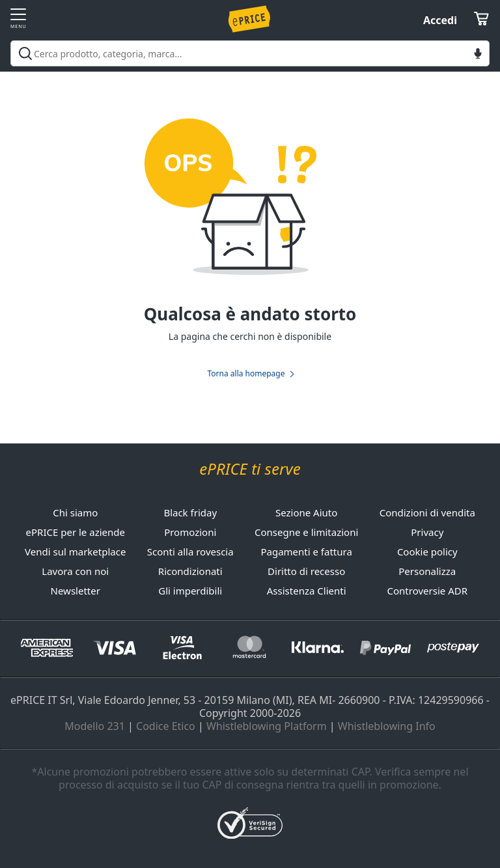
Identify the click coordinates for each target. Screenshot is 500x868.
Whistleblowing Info (387, 726)
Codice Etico (166, 726)
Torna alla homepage (246, 374)
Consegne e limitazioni (306, 532)
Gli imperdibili (190, 591)
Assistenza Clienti (307, 591)
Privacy (427, 532)
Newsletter (76, 591)
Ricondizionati (190, 571)
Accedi (440, 20)
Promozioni (190, 532)
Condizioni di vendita (427, 512)
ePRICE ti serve (250, 469)
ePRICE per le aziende (76, 532)
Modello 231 (95, 726)
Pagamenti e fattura (306, 552)
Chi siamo (75, 512)
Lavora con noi (75, 571)
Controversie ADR (427, 591)
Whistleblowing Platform (267, 726)
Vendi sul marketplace (75, 552)
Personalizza (427, 571)
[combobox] (250, 53)
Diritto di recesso (306, 571)
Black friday (190, 512)
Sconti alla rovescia (190, 552)
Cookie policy (427, 552)
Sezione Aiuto (306, 512)
